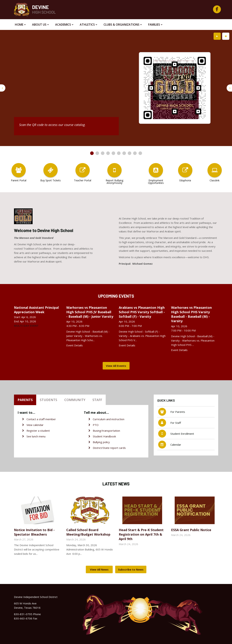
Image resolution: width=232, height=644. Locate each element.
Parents (25, 400)
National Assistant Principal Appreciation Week (36, 310)
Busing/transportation (106, 431)
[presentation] (3, 88)
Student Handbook (104, 436)
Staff (97, 400)
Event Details (75, 345)
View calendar (35, 425)
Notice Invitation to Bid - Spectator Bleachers (34, 532)
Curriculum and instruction (109, 419)
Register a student (38, 431)
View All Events (116, 366)
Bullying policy (101, 442)
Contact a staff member (41, 419)
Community (75, 400)
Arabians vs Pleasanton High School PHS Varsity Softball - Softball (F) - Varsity (142, 312)
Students (48, 400)
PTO (96, 425)
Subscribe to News (131, 569)
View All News (99, 569)
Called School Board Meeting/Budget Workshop (88, 532)
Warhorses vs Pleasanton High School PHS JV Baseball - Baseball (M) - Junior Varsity (90, 312)
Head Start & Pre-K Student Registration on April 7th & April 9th (141, 534)
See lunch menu (36, 436)
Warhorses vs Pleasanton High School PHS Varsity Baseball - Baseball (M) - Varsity (191, 314)
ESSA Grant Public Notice (191, 530)
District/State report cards (109, 448)
